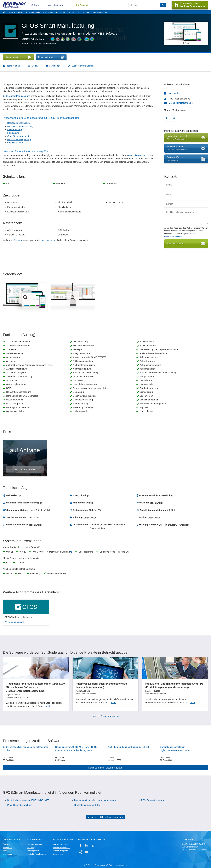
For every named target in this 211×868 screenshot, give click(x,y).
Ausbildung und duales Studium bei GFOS (128, 747)
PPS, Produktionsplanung (154, 800)
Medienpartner (33, 851)
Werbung (31, 848)
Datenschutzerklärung (173, 236)
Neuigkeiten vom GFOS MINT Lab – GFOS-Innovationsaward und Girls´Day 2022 (77, 749)
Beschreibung (13, 66)
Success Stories (49, 240)
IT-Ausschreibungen (61, 844)
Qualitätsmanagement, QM (87, 805)
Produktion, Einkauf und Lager (29, 12)
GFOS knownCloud (138, 155)
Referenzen (17, 240)
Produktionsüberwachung (20, 805)
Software (36, 5)
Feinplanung (13, 133)
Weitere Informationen (83, 66)
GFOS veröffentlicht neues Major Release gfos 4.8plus (26, 749)
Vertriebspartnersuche (61, 848)
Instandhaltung (15, 129)
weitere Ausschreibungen (106, 716)
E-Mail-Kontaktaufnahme (181, 103)
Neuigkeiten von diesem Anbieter (105, 768)
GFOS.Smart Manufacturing (17, 96)
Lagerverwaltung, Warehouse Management (95, 800)
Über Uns (7, 844)
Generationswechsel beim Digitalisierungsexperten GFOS (175, 749)
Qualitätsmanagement (18, 136)
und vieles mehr (15, 143)
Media (35, 66)
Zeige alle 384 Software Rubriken (106, 817)
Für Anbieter (82, 5)
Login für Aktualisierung (37, 854)
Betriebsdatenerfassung (19, 123)
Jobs (5, 851)
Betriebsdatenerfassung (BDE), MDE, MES (63, 12)
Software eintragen (35, 844)
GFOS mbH (174, 93)
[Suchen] (163, 5)
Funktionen (55, 66)
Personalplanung (16, 622)
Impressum (7, 854)
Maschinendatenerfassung (20, 126)
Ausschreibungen (57, 5)
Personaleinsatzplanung (19, 139)
